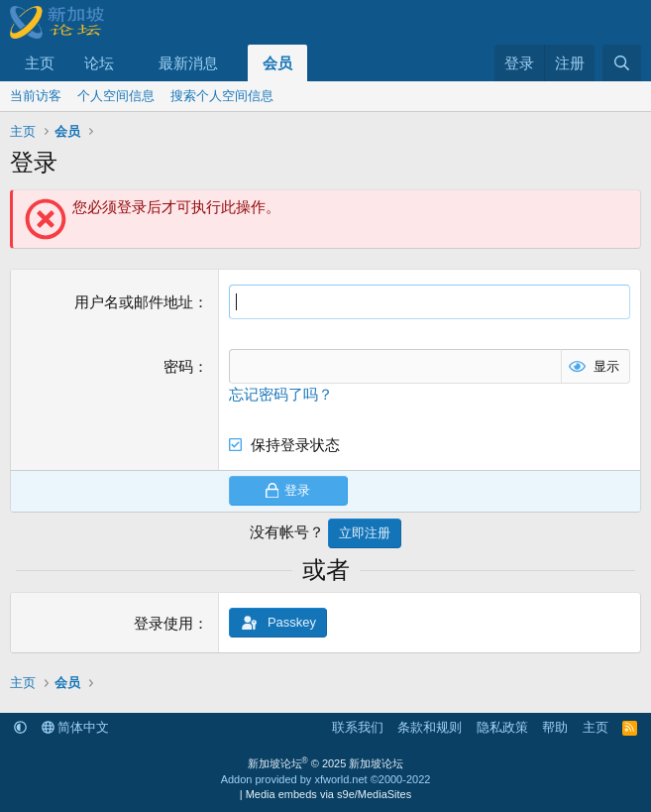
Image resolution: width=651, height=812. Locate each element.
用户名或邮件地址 (134, 302)
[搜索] (622, 63)
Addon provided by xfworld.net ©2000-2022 (326, 779)
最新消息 (188, 63)
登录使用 (163, 623)
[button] (130, 63)
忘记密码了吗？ (281, 394)
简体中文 (76, 727)
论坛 (99, 63)
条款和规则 (430, 727)
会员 (277, 63)
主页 (40, 63)
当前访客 (36, 96)
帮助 (555, 727)
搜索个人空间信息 (222, 96)
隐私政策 (502, 727)
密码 (178, 366)
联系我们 (358, 727)
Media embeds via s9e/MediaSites (329, 794)
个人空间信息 (116, 96)
